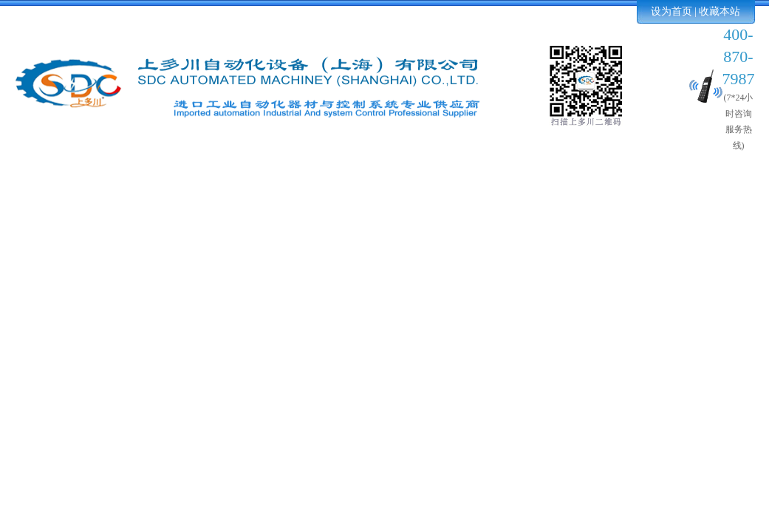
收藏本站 (720, 11)
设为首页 (671, 11)
